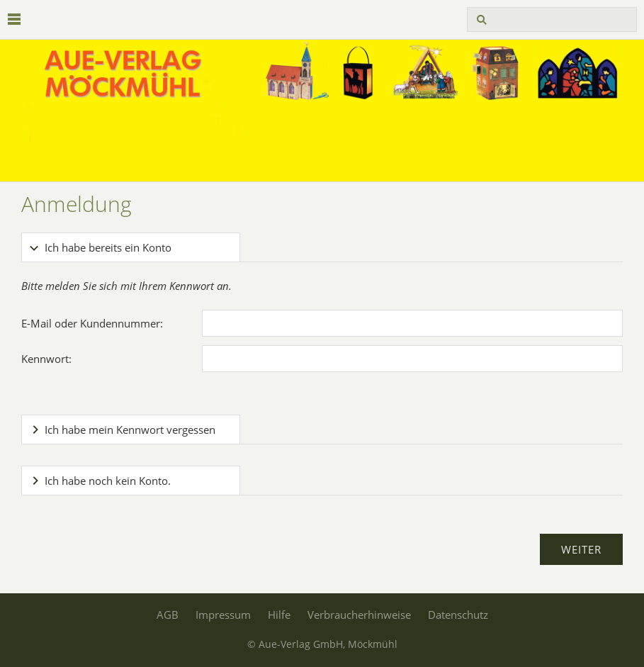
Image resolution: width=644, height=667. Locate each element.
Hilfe (279, 615)
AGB (168, 615)
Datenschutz (458, 615)
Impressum (223, 615)
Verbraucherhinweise (359, 615)
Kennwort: (46, 359)
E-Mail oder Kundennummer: (92, 323)
